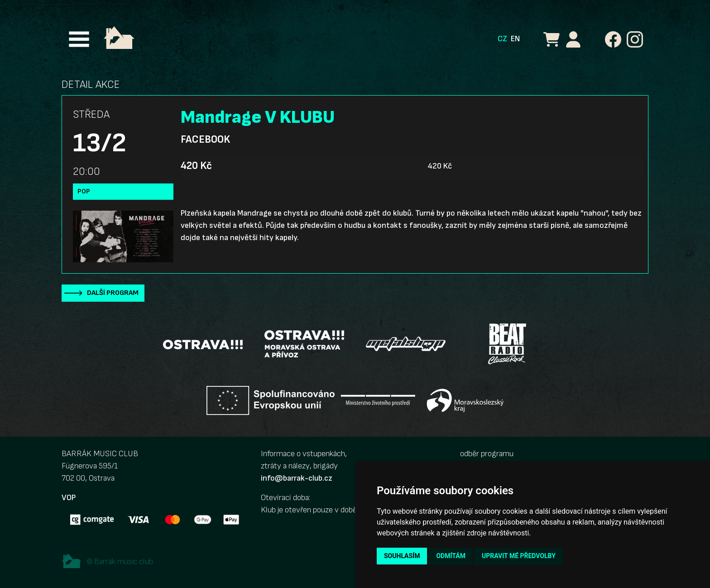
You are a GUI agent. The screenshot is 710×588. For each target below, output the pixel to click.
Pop (84, 191)
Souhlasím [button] (402, 556)
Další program (113, 293)
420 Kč (196, 166)
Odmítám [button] (451, 556)
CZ (502, 39)
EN (515, 39)
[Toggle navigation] (79, 39)
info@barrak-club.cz (297, 478)
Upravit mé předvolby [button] (519, 556)
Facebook (205, 140)
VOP (69, 498)
